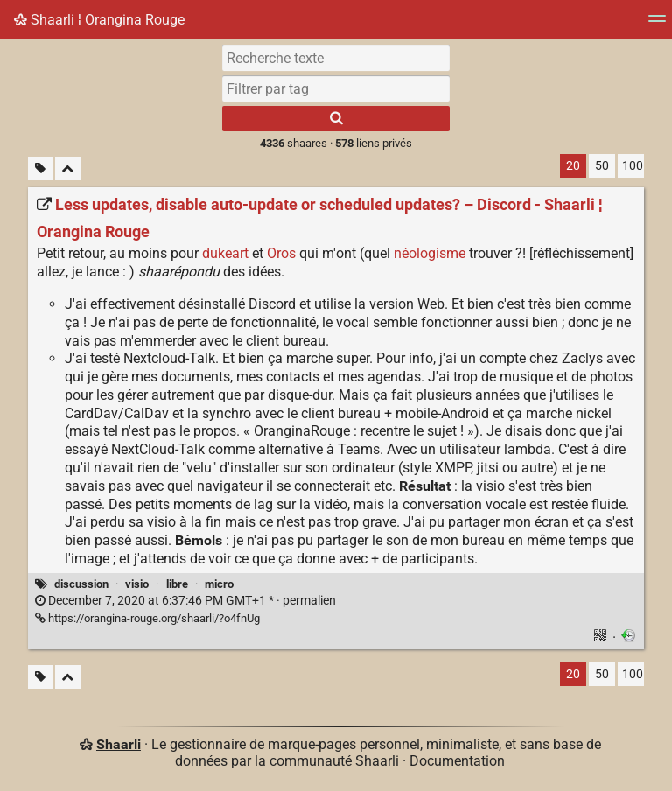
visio (137, 584)
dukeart (225, 253)
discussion (81, 584)
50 (602, 166)
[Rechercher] (336, 119)
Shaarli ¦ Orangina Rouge (99, 20)
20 (573, 166)
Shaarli (119, 744)
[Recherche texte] (336, 58)
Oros (281, 253)
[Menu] (657, 24)
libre (177, 584)
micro (219, 584)
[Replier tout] (68, 168)
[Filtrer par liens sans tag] (40, 168)
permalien (185, 601)
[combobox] (336, 88)
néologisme (430, 253)
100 (633, 166)
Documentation (457, 761)
